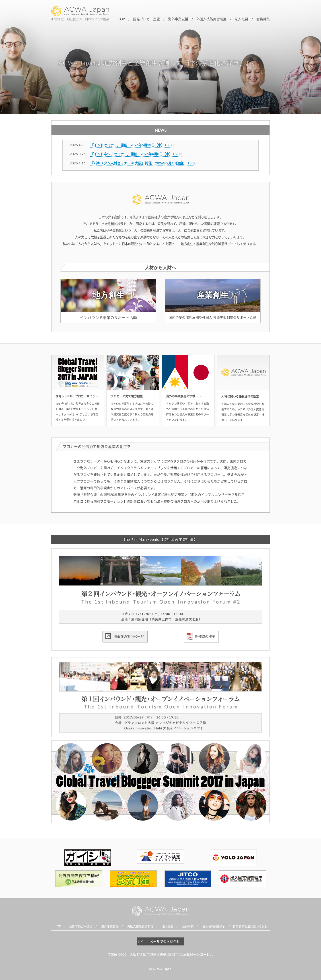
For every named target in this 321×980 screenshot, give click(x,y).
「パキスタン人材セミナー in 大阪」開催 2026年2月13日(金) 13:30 (143, 163)
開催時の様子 (205, 636)
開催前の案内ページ (129, 636)
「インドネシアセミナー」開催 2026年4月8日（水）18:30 (136, 154)
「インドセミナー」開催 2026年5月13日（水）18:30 (132, 145)
